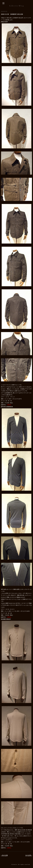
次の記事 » (29, 855)
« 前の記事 (4, 855)
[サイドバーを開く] (3, 3)
